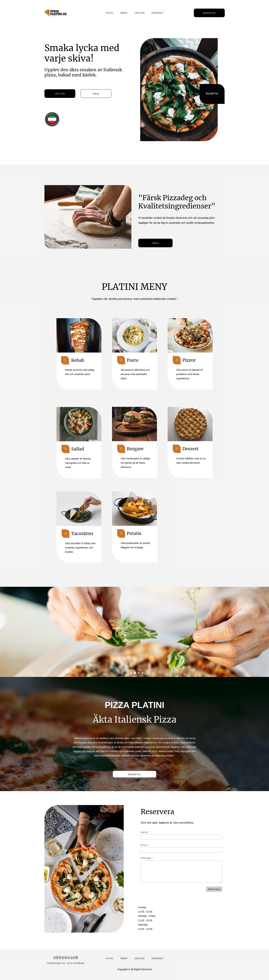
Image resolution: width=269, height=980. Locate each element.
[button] (131, 673)
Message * (147, 858)
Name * (145, 832)
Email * (145, 845)
